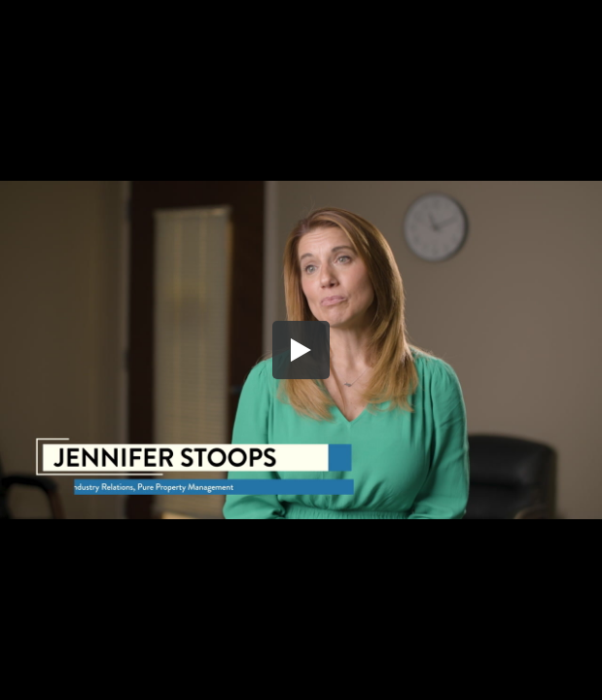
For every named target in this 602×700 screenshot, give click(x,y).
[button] (301, 350)
